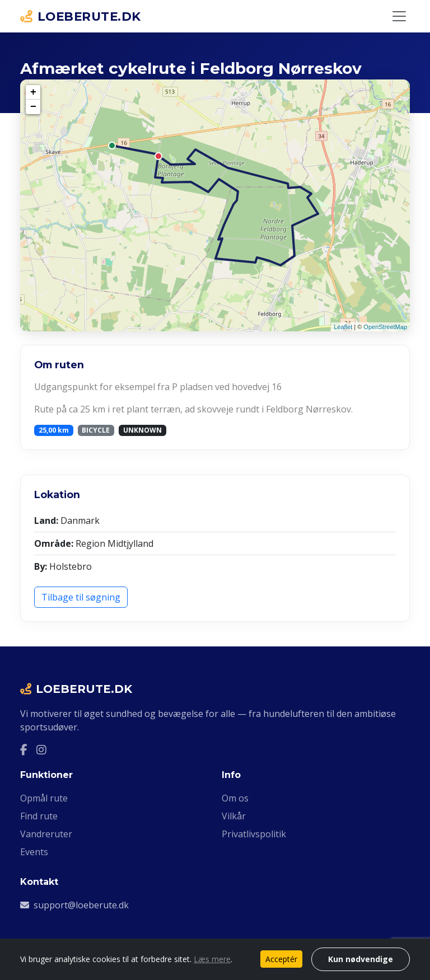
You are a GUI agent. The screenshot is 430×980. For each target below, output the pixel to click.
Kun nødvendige (361, 959)
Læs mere (212, 959)
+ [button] (33, 92)
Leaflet (343, 327)
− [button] (33, 107)
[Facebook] (24, 749)
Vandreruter (46, 834)
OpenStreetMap (385, 327)
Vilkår (234, 816)
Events (34, 852)
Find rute (39, 816)
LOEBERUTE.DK (81, 16)
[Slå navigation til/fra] (399, 16)
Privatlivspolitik (254, 834)
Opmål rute (44, 798)
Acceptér (281, 959)
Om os (235, 798)
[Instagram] (41, 749)
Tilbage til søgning (81, 597)
